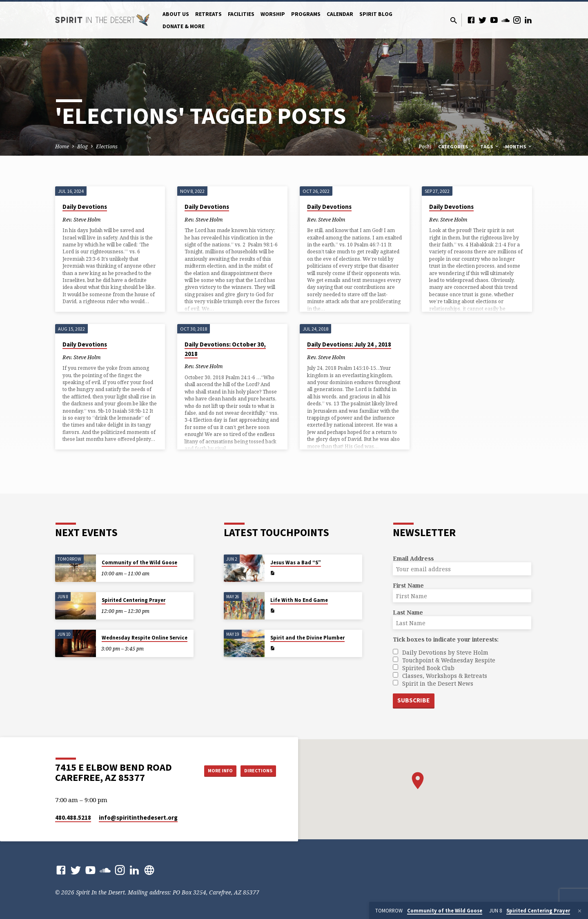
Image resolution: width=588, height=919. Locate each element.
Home (62, 146)
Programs (306, 14)
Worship (273, 14)
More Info (210, 770)
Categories (457, 146)
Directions (256, 770)
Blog (82, 146)
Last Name (408, 612)
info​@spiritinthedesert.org (138, 817)
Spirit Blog (376, 14)
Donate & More (184, 26)
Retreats (208, 14)
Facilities (241, 14)
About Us (176, 14)
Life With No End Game (299, 599)
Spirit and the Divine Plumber (307, 637)
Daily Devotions (85, 207)
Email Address (413, 558)
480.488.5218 (73, 817)
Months (519, 146)
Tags (490, 146)
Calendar (340, 14)
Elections (107, 146)
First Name (408, 585)
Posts (425, 146)
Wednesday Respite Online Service (145, 637)
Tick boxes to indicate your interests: (446, 638)
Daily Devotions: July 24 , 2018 (349, 344)
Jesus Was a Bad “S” (296, 562)
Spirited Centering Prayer (134, 599)
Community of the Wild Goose (139, 562)
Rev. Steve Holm (81, 219)
